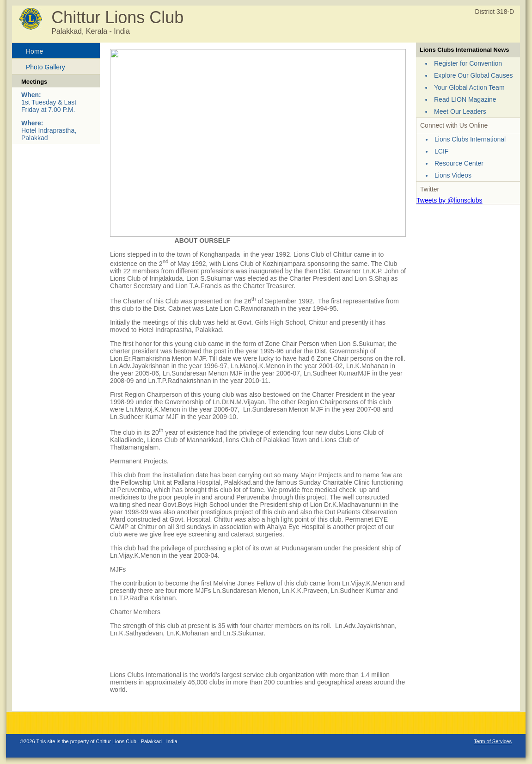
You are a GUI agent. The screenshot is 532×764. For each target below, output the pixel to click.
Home (34, 51)
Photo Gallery (46, 67)
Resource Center (459, 163)
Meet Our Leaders (460, 111)
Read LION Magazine (465, 99)
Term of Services (493, 741)
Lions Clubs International (470, 139)
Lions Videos (453, 175)
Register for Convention (468, 63)
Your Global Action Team (469, 87)
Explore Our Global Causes (473, 75)
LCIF (441, 151)
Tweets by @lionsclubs (449, 200)
